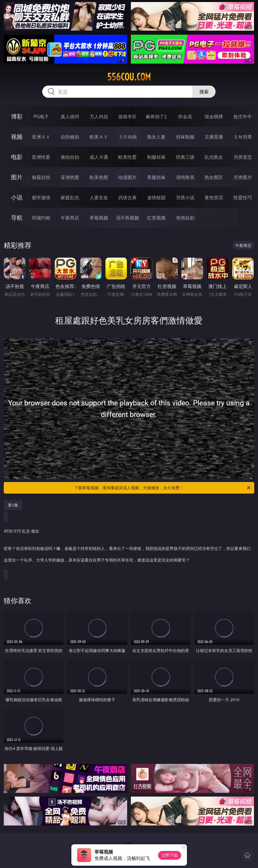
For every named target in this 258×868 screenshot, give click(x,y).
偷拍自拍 (70, 157)
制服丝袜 (156, 157)
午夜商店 (70, 218)
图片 (17, 177)
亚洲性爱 (41, 157)
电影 (17, 157)
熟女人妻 (156, 137)
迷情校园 (156, 197)
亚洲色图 (70, 177)
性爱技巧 (243, 197)
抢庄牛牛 (243, 117)
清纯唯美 (185, 177)
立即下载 (170, 855)
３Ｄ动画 (127, 137)
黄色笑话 (214, 197)
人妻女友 (99, 197)
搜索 (204, 92)
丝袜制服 (185, 137)
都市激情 (41, 197)
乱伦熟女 (214, 157)
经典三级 (185, 157)
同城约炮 (41, 218)
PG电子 (41, 117)
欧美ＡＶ (99, 137)
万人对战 (99, 117)
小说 (17, 197)
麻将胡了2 (156, 117)
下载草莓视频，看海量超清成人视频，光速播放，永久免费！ (163, 488)
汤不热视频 (127, 218)
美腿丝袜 (156, 177)
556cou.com (129, 77)
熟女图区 (214, 177)
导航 (17, 218)
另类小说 (185, 197)
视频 (17, 137)
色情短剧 (185, 218)
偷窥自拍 (41, 177)
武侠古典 (127, 197)
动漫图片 (127, 177)
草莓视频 (99, 218)
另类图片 (243, 177)
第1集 (13, 505)
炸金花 (185, 117)
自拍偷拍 (70, 137)
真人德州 (70, 117)
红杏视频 (156, 218)
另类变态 (243, 157)
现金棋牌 (214, 117)
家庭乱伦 (70, 197)
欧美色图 (99, 177)
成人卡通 (99, 157)
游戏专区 (127, 117)
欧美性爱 (127, 157)
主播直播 (214, 137)
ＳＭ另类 (243, 137)
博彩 (17, 116)
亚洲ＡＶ (41, 137)
